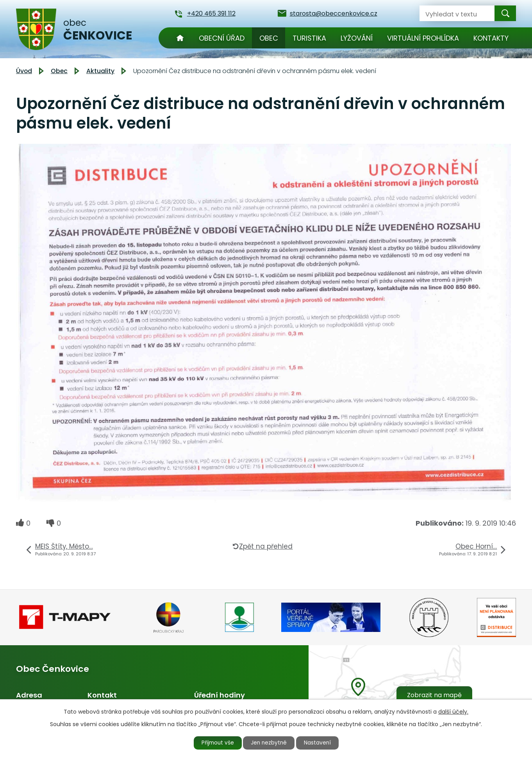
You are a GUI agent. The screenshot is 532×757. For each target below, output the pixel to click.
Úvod (180, 38)
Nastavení (320, 743)
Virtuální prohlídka (423, 38)
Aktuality (100, 71)
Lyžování (357, 38)
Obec (269, 38)
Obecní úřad (222, 38)
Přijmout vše (216, 743)
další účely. (453, 711)
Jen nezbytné (269, 743)
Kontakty (491, 38)
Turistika (309, 38)
